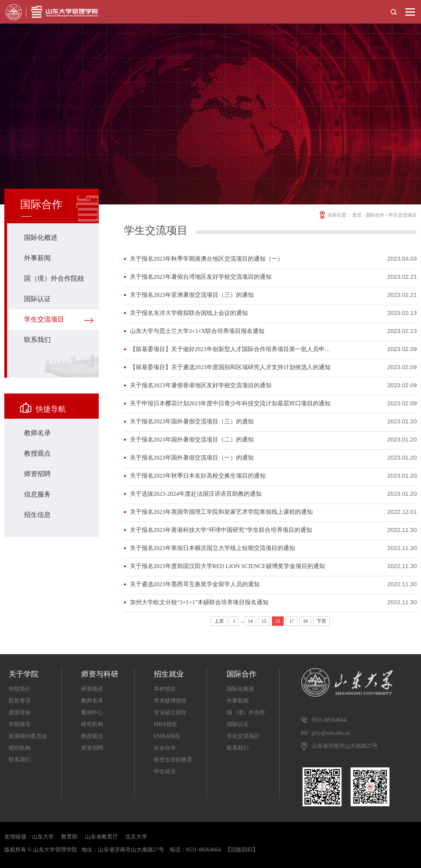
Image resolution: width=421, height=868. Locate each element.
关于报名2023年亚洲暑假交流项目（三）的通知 (192, 295)
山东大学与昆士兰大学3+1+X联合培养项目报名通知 (197, 331)
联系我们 (37, 340)
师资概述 (92, 689)
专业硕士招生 (170, 713)
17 (292, 621)
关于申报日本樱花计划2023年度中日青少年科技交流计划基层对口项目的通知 (230, 403)
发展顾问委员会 (28, 736)
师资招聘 (37, 474)
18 (305, 621)
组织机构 (20, 748)
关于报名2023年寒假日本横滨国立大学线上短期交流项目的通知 (212, 548)
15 (264, 621)
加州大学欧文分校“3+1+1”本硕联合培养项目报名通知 (199, 602)
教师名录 (37, 433)
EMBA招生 (167, 736)
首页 (357, 215)
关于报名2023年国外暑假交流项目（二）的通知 (192, 440)
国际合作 (375, 215)
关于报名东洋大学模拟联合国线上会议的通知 (189, 313)
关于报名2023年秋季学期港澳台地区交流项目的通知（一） (207, 259)
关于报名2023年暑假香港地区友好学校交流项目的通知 (201, 385)
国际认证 (37, 299)
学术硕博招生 (170, 701)
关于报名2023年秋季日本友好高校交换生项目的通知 (198, 476)
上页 (219, 621)
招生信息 (37, 515)
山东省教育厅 (102, 837)
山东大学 (43, 837)
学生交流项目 (44, 319)
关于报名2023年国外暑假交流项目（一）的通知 (192, 458)
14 (250, 621)
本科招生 (165, 689)
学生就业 (165, 771)
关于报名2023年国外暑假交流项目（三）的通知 (192, 421)
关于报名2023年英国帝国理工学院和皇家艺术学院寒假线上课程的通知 (221, 512)
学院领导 (20, 724)
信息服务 (37, 494)
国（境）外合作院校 (54, 279)
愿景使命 (20, 713)
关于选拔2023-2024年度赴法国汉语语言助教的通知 (196, 494)
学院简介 (20, 689)
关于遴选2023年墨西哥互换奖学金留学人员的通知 (195, 584)
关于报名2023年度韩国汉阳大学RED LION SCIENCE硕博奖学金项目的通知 (227, 566)
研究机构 (92, 724)
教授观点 (37, 453)
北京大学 (136, 837)
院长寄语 (20, 701)
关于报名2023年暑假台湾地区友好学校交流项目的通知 (201, 277)
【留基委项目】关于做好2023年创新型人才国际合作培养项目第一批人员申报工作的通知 (232, 349)
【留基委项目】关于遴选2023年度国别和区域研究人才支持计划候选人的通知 (230, 367)
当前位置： (335, 215)
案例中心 (92, 713)
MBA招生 (166, 724)
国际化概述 (41, 238)
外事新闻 (37, 258)
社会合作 (165, 748)
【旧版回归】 (242, 850)
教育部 (69, 837)
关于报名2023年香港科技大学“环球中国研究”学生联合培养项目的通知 (221, 530)
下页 (321, 621)
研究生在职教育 (173, 760)
